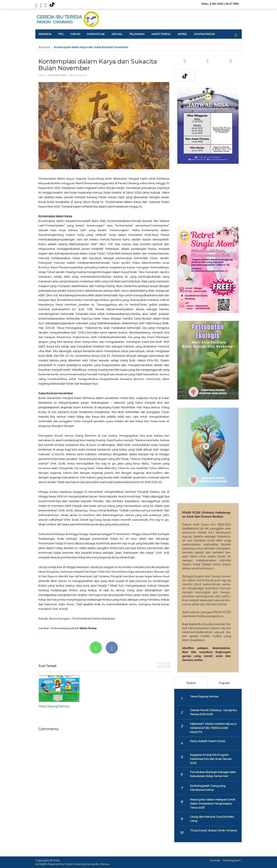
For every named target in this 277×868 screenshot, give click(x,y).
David (42, 75)
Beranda (44, 47)
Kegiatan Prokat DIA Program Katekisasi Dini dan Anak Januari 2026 (211, 759)
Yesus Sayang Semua (204, 696)
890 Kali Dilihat (78, 75)
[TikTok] (52, 5)
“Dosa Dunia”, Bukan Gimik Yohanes (214, 830)
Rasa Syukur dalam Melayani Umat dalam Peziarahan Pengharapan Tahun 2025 (213, 804)
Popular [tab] (225, 683)
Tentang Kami (232, 860)
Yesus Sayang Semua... (54, 706)
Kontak (215, 860)
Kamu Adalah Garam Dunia (208, 741)
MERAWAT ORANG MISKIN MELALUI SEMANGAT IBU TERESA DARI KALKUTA (213, 728)
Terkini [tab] (191, 683)
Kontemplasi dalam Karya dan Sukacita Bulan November (91, 47)
